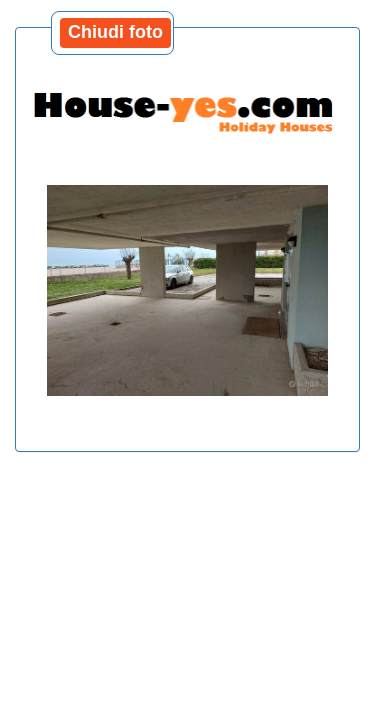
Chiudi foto (115, 32)
